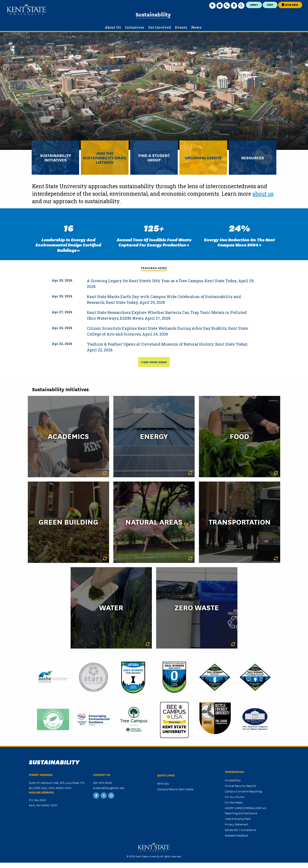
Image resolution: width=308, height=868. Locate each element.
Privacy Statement (237, 824)
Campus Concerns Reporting (243, 791)
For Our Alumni (235, 797)
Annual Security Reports (240, 786)
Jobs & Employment (238, 819)
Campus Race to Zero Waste (175, 789)
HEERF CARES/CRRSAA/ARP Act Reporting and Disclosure (246, 810)
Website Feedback (237, 835)
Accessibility (233, 780)
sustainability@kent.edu (109, 788)
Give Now (290, 5)
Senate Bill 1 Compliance (241, 830)
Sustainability (153, 14)
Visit (270, 5)
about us (263, 194)
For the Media (234, 802)
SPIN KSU (163, 783)
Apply (254, 5)
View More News (154, 362)
